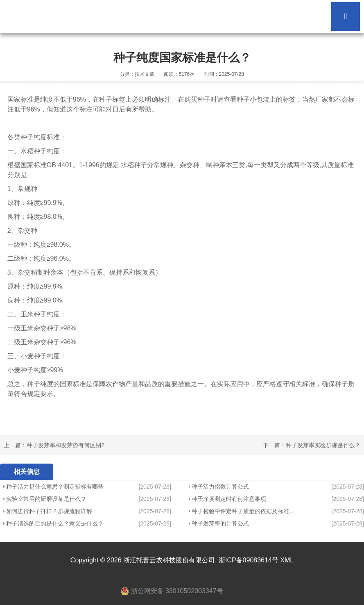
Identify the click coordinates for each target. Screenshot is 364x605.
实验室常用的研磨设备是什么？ (46, 499)
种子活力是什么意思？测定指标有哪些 (55, 487)
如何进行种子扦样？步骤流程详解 (49, 511)
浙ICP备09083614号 (249, 560)
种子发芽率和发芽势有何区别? (66, 445)
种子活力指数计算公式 (220, 487)
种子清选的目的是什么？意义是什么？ (55, 523)
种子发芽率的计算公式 (220, 523)
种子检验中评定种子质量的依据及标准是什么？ (243, 511)
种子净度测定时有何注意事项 (229, 499)
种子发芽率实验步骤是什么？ (323, 445)
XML (287, 560)
